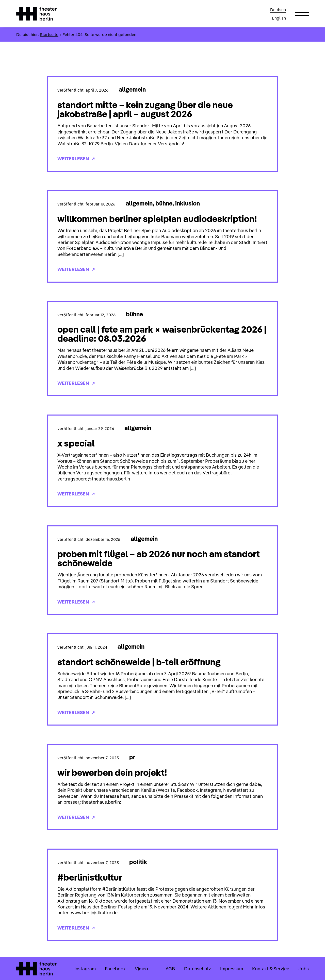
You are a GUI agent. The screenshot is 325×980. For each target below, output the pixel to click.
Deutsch (278, 10)
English (279, 18)
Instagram (85, 969)
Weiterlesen (76, 159)
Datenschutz (198, 969)
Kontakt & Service (271, 969)
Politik (138, 862)
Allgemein (132, 89)
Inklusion (188, 203)
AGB (170, 969)
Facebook (115, 969)
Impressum (232, 969)
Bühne (164, 203)
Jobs (304, 969)
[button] (302, 14)
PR (132, 757)
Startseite (49, 35)
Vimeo (141, 969)
